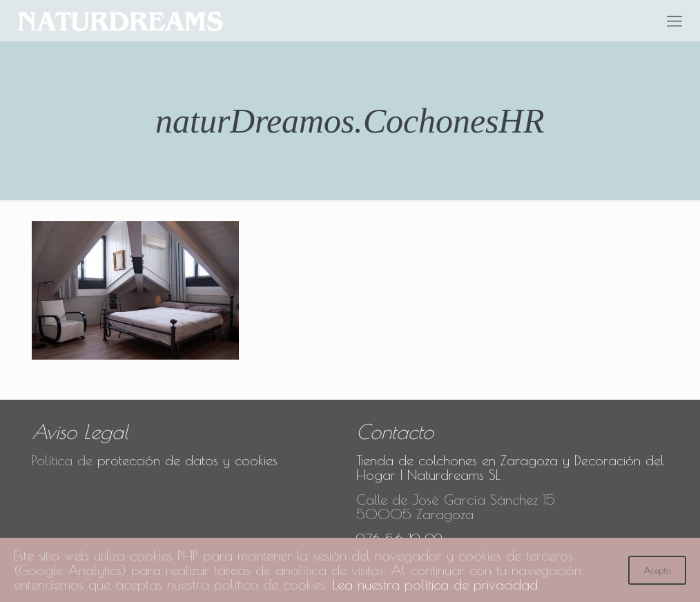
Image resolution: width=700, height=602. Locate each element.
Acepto (657, 570)
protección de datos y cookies (187, 460)
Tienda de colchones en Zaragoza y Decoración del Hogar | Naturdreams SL (510, 467)
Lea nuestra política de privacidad (435, 584)
